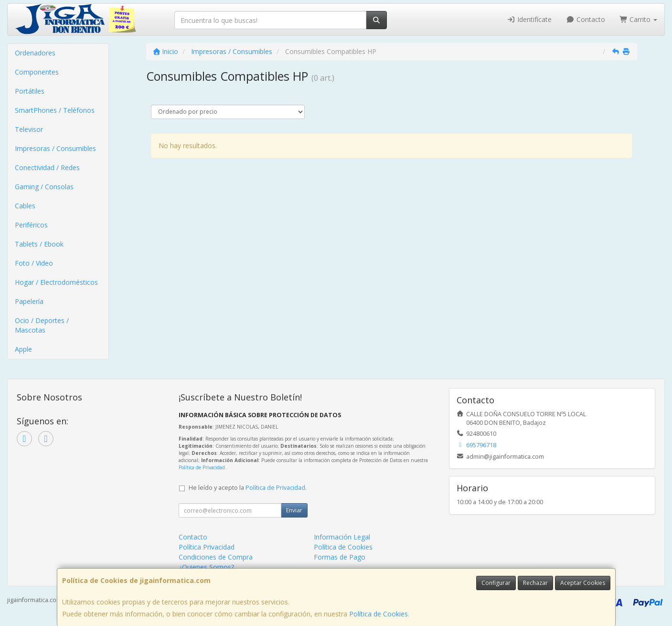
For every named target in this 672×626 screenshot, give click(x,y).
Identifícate (530, 19)
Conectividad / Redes (47, 167)
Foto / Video (34, 263)
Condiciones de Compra (216, 557)
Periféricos (31, 225)
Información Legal (342, 537)
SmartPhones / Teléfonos (55, 110)
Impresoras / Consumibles (55, 148)
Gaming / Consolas (44, 187)
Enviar (294, 510)
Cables (25, 206)
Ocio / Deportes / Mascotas (42, 325)
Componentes (37, 72)
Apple (23, 349)
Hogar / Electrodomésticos (56, 282)
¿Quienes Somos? (206, 567)
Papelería (29, 301)
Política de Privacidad (202, 467)
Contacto (586, 19)
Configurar (496, 583)
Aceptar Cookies (583, 583)
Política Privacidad (207, 547)
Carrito (639, 19)
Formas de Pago (340, 557)
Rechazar (535, 583)
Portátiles (30, 91)
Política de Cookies (379, 614)
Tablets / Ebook (39, 244)
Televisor (29, 129)
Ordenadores (35, 53)
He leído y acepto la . (248, 488)
